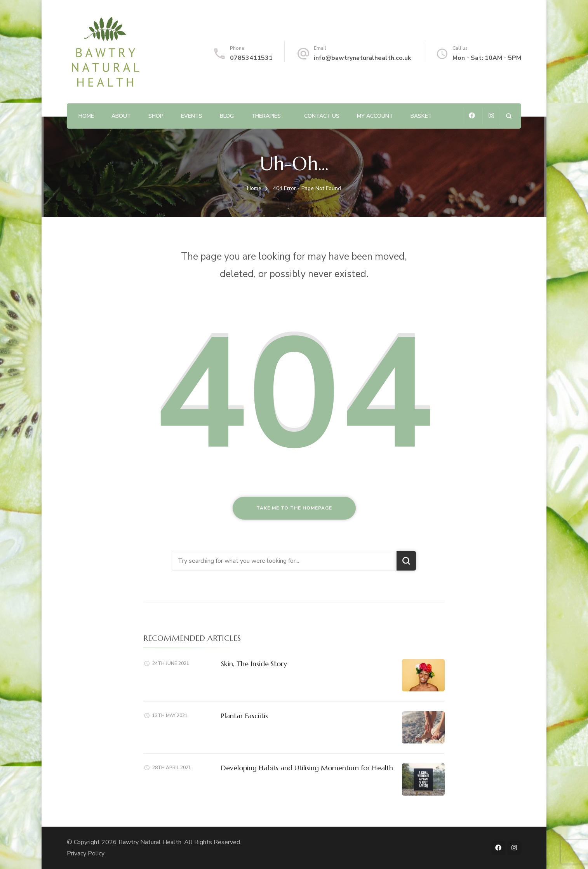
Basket (421, 116)
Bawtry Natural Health (150, 842)
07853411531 (251, 58)
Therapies (266, 116)
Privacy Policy (86, 853)
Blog (227, 116)
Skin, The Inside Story (254, 664)
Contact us (322, 116)
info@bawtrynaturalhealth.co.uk (363, 58)
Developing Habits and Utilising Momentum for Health (307, 768)
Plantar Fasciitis (244, 716)
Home (86, 116)
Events (192, 116)
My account (375, 116)
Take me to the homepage (294, 508)
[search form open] (509, 116)
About (121, 116)
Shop (156, 116)
